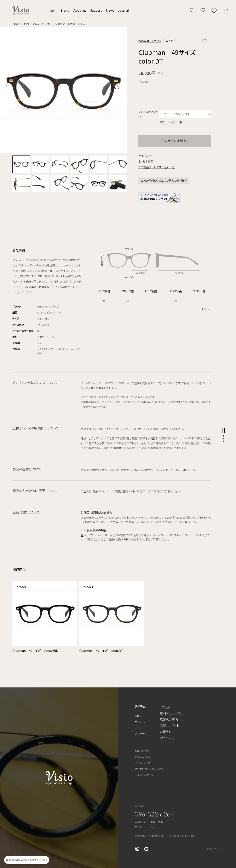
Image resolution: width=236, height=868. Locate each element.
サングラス (140, 722)
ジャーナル (167, 737)
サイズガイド (145, 156)
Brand (65, 10)
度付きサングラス (171, 713)
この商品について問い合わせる (157, 167)
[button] (117, 86)
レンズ (138, 728)
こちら (176, 522)
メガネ (138, 716)
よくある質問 (146, 161)
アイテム (140, 706)
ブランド (26, 24)
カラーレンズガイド (171, 122)
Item (53, 10)
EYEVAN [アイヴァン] (42, 24)
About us (80, 10)
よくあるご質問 (143, 757)
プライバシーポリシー (146, 763)
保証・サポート (170, 725)
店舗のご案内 (169, 719)
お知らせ (166, 731)
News (110, 10)
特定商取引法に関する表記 (149, 769)
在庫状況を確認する (175, 141)
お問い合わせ (142, 751)
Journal (123, 10)
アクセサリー (142, 734)
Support (96, 10)
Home (16, 24)
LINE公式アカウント (145, 775)
